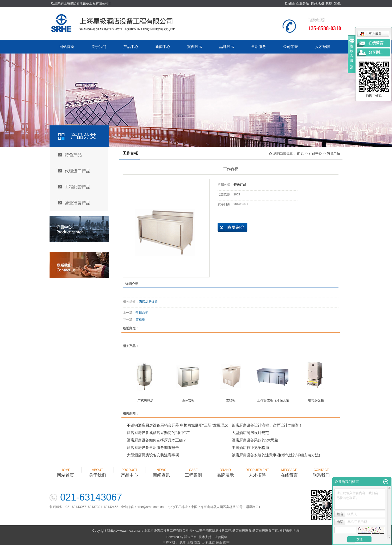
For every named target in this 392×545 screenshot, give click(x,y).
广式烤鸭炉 (145, 400)
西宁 (226, 543)
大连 (205, 543)
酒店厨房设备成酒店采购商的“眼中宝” (158, 433)
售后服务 (259, 47)
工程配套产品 (77, 187)
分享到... (376, 52)
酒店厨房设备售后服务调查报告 (153, 448)
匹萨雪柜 (188, 400)
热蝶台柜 (142, 313)
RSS (329, 3)
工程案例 (193, 470)
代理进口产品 (77, 171)
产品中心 (131, 47)
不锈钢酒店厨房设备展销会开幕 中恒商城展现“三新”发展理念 (177, 425)
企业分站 (303, 3)
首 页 (300, 153)
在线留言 (289, 470)
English (290, 3)
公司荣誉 (291, 47)
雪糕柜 (140, 319)
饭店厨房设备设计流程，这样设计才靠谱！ (267, 425)
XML (338, 3)
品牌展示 (227, 47)
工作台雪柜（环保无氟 (273, 400)
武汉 (183, 543)
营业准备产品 (77, 203)
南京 (197, 543)
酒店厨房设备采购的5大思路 (255, 440)
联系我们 (321, 470)
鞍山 (219, 543)
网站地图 (317, 3)
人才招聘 (322, 47)
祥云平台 (190, 537)
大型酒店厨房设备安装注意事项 (153, 455)
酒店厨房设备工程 (218, 531)
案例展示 (195, 47)
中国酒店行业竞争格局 (250, 448)
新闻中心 (163, 47)
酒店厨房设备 (148, 302)
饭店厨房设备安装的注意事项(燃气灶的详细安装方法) (276, 455)
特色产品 (73, 155)
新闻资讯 (161, 470)
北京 (212, 543)
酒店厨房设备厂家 (265, 531)
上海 (190, 543)
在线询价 (232, 227)
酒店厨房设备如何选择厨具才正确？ (157, 440)
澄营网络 (221, 537)
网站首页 (67, 47)
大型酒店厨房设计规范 (250, 433)
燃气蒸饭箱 (316, 400)
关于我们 (99, 47)
